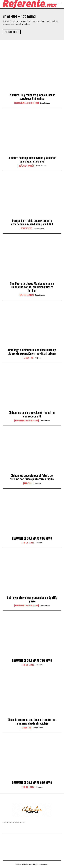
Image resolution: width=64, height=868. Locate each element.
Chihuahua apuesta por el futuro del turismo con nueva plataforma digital (32, 477)
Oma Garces (45, 103)
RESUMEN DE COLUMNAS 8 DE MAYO (32, 538)
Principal (28, 483)
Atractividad (26, 228)
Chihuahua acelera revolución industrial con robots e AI (32, 414)
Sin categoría (28, 543)
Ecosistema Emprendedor (26, 103)
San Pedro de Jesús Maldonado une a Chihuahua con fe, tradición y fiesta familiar (32, 287)
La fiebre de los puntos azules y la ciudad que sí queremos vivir (32, 160)
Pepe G (38, 358)
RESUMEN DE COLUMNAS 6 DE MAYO (32, 783)
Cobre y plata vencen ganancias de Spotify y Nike (32, 599)
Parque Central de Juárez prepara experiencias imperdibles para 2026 (32, 223)
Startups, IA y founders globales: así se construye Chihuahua (32, 97)
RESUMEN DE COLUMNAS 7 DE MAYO (32, 661)
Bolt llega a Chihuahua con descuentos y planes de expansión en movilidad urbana (32, 352)
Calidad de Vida (26, 295)
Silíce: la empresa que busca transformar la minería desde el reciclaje (32, 722)
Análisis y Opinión (26, 166)
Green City (28, 358)
